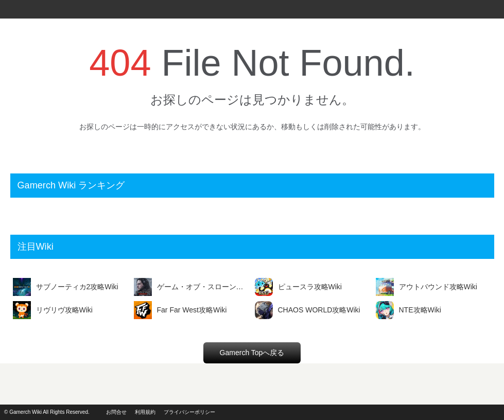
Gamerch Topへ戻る (252, 353)
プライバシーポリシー (189, 412)
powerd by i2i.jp (467, 412)
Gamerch (21, 9)
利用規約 (145, 412)
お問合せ (116, 412)
